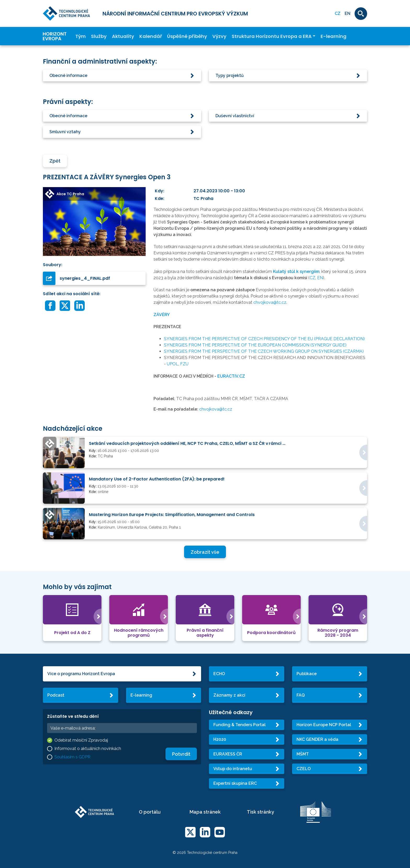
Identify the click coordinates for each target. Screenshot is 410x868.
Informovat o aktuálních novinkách (88, 749)
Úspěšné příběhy (187, 36)
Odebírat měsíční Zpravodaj (81, 740)
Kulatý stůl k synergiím (296, 271)
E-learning (334, 36)
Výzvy (219, 36)
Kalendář (151, 36)
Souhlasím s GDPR (72, 757)
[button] (122, 75)
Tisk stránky (260, 812)
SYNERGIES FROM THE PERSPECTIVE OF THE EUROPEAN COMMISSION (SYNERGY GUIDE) (255, 345)
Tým (81, 36)
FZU (184, 364)
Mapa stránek (205, 812)
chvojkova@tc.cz (270, 302)
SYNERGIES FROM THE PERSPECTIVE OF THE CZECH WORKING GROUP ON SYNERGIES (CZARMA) (264, 351)
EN (348, 13)
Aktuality (123, 36)
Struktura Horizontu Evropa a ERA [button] (272, 36)
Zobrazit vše (205, 552)
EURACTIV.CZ (231, 376)
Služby (99, 36)
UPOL (173, 364)
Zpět (55, 161)
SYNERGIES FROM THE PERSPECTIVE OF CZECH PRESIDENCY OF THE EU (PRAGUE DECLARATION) (264, 339)
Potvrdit (181, 754)
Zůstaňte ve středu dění (73, 716)
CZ (312, 278)
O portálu (150, 812)
